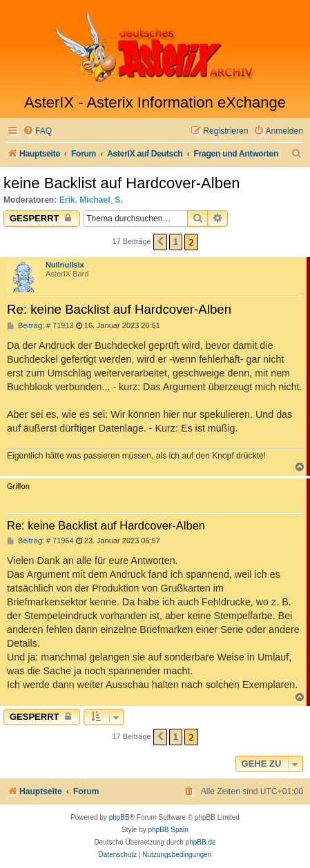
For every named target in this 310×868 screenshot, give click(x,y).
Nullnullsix (65, 265)
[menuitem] (37, 131)
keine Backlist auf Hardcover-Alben (122, 183)
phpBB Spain (168, 830)
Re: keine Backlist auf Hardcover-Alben (119, 309)
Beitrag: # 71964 (40, 541)
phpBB (119, 817)
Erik (67, 200)
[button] (160, 242)
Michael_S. (101, 200)
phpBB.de (201, 842)
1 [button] (176, 242)
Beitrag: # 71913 (40, 326)
